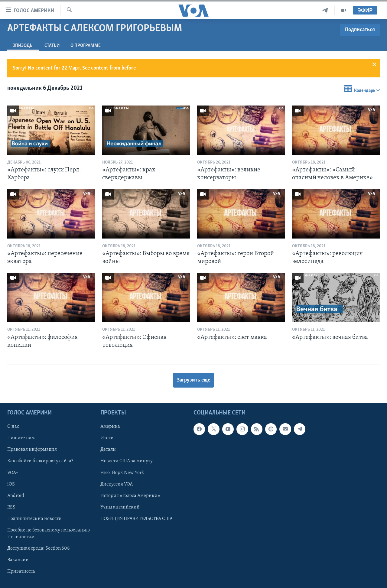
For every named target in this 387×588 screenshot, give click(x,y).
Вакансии (18, 560)
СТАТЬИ (52, 46)
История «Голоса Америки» (130, 496)
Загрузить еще (193, 380)
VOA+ (13, 473)
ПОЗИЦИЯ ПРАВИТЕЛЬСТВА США (137, 519)
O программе (86, 46)
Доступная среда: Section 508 (39, 548)
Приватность (21, 571)
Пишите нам (21, 438)
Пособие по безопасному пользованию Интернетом (49, 534)
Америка (110, 427)
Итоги (107, 438)
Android (16, 496)
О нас (13, 427)
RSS (11, 507)
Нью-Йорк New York (122, 473)
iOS (11, 484)
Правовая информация (32, 450)
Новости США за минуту (127, 461)
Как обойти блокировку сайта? (40, 461)
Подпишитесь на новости (34, 519)
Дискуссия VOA (117, 484)
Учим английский (120, 507)
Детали (108, 450)
